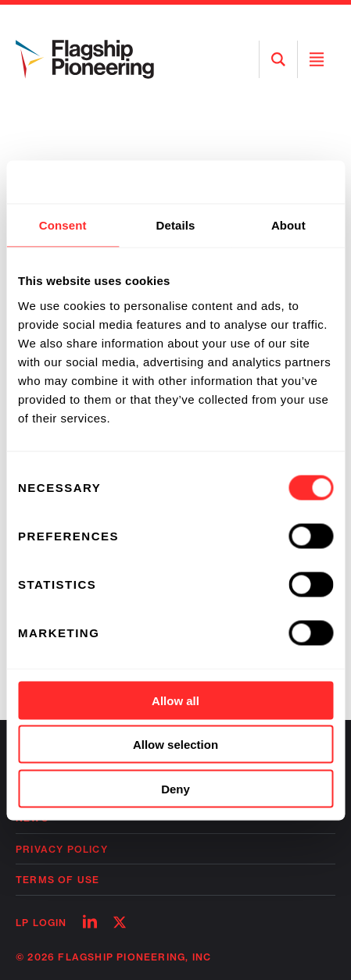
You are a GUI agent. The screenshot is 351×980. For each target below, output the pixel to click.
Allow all (175, 700)
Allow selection (175, 745)
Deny (175, 788)
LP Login (41, 923)
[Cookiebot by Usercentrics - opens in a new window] (265, 182)
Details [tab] (176, 225)
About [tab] (288, 225)
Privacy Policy (62, 849)
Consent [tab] (63, 225)
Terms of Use (57, 880)
